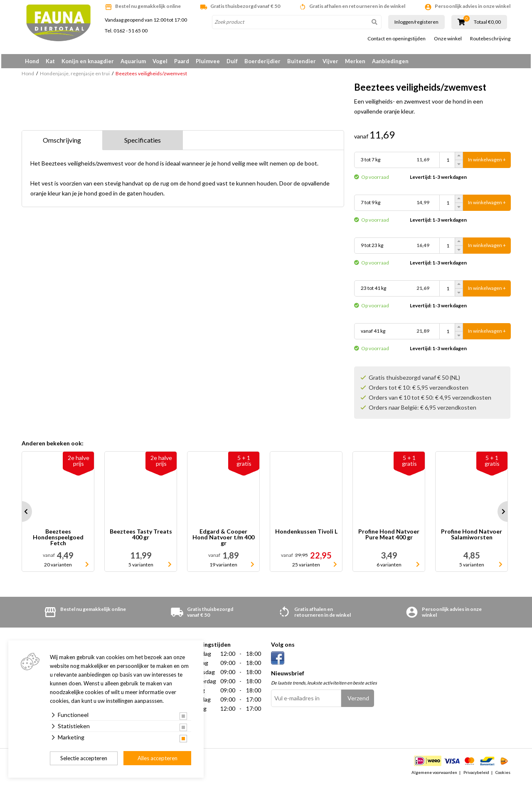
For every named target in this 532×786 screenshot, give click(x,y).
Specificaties (143, 143)
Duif (232, 61)
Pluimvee (208, 61)
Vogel (160, 61)
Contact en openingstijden (397, 39)
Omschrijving (62, 143)
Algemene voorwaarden (434, 775)
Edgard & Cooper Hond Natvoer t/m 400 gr (223, 540)
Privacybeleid (476, 775)
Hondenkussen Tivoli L (306, 535)
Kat (50, 61)
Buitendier (302, 61)
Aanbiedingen (390, 61)
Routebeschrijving (490, 39)
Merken (355, 61)
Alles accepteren (158, 758)
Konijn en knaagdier (88, 61)
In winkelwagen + (487, 163)
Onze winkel (448, 39)
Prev (22, 514)
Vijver (330, 61)
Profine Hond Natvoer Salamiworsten (472, 538)
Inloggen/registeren (416, 22)
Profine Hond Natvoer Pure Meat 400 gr (389, 538)
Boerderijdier (262, 61)
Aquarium (133, 61)
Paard (182, 61)
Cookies (503, 775)
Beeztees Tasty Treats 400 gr (141, 538)
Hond (32, 61)
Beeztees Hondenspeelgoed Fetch (58, 540)
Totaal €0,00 (487, 22)
